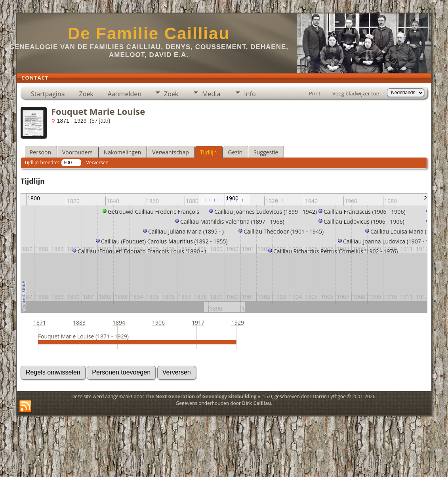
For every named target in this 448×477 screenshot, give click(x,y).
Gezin (235, 152)
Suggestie (266, 152)
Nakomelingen (123, 152)
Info (250, 94)
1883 (79, 322)
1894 (119, 322)
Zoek (86, 94)
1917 (198, 322)
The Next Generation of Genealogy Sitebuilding (201, 396)
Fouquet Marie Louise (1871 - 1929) (83, 336)
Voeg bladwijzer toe (356, 93)
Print (315, 93)
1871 (40, 322)
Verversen (97, 162)
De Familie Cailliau (149, 33)
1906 (158, 322)
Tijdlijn (209, 152)
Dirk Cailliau (256, 403)
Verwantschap (170, 152)
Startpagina (48, 94)
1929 (238, 322)
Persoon (40, 152)
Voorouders (77, 152)
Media (211, 94)
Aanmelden (125, 94)
